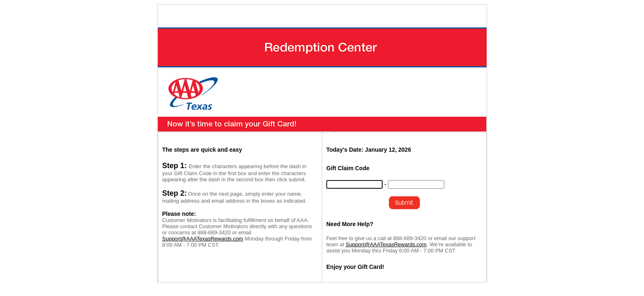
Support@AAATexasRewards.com (203, 239)
